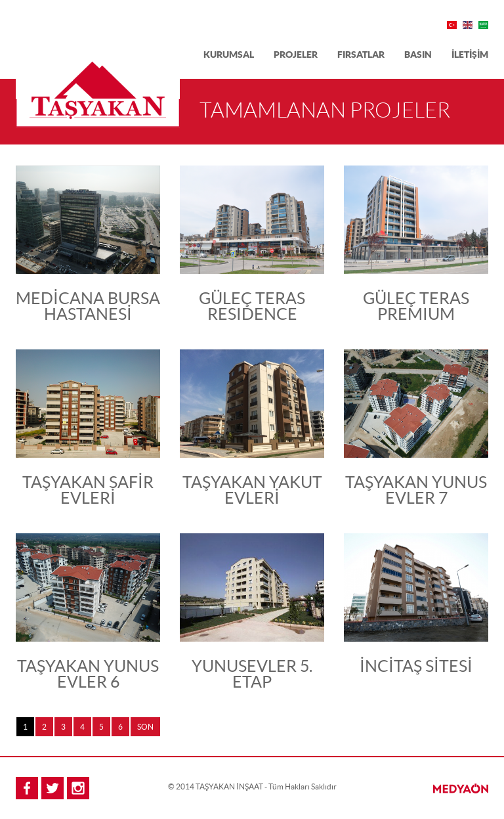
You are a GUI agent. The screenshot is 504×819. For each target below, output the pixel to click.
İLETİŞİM (470, 55)
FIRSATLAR (361, 55)
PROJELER (296, 55)
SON (145, 727)
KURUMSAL (229, 55)
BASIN (418, 55)
